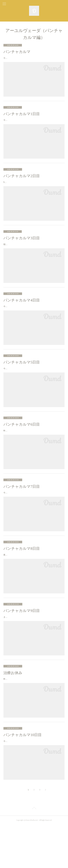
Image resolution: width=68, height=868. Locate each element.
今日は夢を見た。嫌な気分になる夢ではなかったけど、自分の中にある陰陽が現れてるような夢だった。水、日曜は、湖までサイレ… (33, 520)
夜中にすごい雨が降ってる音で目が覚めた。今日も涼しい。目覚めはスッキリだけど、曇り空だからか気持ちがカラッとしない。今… (33, 585)
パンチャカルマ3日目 (22, 249)
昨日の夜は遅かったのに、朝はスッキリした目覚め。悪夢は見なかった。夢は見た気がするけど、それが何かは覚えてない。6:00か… (33, 454)
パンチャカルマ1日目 (22, 117)
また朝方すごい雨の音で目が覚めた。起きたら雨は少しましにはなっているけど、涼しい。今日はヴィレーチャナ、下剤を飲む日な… (33, 651)
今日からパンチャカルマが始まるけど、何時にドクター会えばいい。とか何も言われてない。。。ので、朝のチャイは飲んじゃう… (33, 126)
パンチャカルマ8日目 (22, 578)
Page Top (34, 852)
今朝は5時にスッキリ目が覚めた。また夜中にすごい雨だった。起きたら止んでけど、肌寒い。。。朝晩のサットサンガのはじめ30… (34, 783)
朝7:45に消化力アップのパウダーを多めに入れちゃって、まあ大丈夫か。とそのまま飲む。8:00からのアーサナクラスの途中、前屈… (33, 257)
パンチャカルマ (17, 52)
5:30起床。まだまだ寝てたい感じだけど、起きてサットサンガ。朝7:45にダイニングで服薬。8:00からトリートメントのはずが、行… (33, 191)
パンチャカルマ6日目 (22, 446)
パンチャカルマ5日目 (22, 380)
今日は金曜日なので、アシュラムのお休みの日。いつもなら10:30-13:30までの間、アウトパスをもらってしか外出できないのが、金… (34, 388)
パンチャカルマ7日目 (22, 512)
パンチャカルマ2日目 (22, 183)
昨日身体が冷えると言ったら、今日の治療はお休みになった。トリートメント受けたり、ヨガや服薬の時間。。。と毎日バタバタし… (33, 717)
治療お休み (13, 709)
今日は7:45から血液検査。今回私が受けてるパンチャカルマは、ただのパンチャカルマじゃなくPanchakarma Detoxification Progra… (33, 323)
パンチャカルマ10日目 (23, 775)
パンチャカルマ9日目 (22, 643)
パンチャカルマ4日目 (22, 315)
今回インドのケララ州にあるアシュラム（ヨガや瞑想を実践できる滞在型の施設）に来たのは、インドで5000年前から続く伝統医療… (34, 60)
